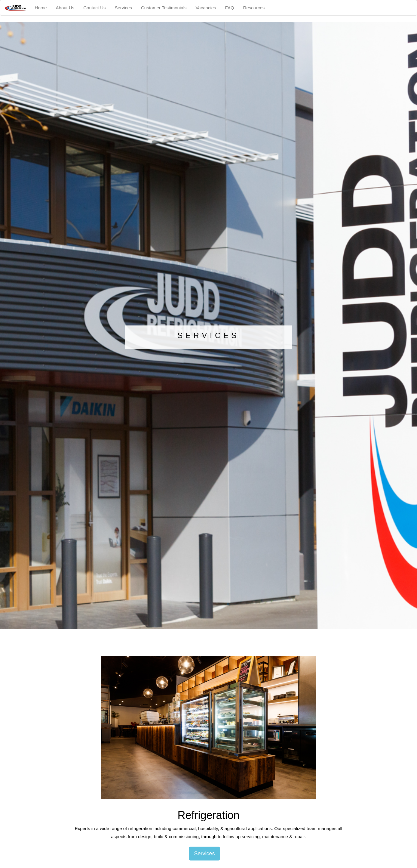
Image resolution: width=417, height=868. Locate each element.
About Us (65, 8)
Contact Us (94, 8)
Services (123, 8)
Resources (254, 8)
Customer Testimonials (164, 8)
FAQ (230, 8)
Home (41, 8)
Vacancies (206, 8)
